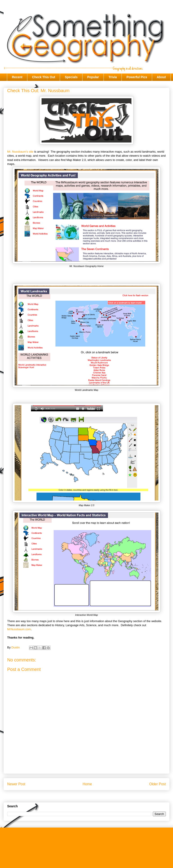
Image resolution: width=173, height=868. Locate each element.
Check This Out (44, 77)
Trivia (113, 77)
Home (87, 784)
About (161, 77)
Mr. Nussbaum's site (20, 152)
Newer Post (16, 784)
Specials (71, 77)
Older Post (157, 784)
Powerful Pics (137, 77)
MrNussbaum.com (19, 629)
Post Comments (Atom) (95, 796)
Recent (17, 77)
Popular (93, 77)
